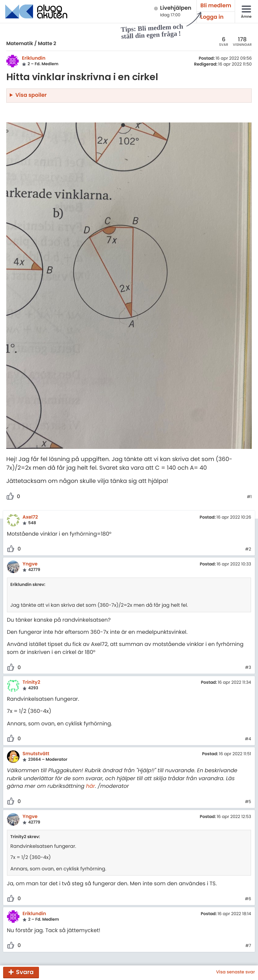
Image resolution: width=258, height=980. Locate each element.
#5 (248, 802)
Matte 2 (47, 43)
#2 (248, 549)
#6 (248, 899)
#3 (248, 668)
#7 (248, 946)
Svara (25, 972)
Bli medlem (216, 6)
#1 (249, 497)
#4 (248, 739)
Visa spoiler (31, 95)
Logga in (212, 17)
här (90, 786)
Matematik (20, 43)
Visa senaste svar (235, 972)
